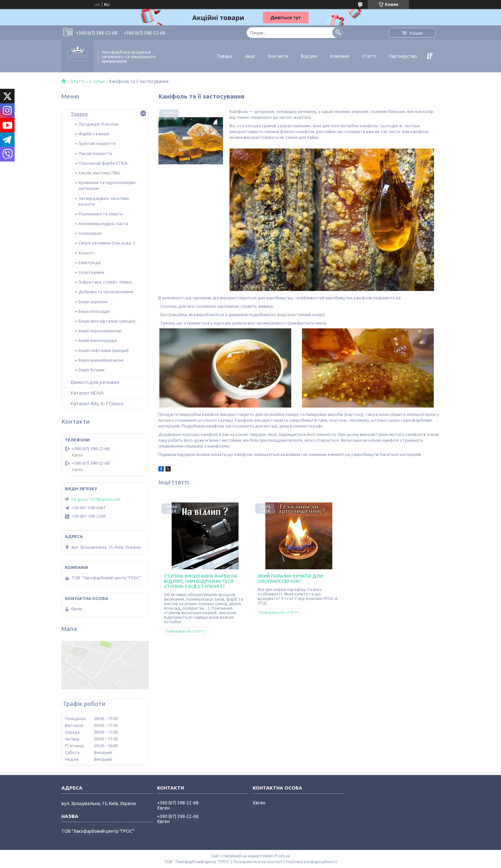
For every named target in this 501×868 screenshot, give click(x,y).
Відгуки (309, 56)
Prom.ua (282, 856)
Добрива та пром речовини (106, 292)
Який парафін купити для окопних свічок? (290, 579)
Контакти (278, 56)
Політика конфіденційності (311, 862)
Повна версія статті (185, 631)
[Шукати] (338, 32)
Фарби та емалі (94, 134)
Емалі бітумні (91, 370)
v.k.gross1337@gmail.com (96, 499)
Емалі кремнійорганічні (101, 360)
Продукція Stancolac (99, 124)
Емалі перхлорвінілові (100, 331)
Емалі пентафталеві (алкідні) (107, 321)
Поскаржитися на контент (258, 862)
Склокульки (90, 233)
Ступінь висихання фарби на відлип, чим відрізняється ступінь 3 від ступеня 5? (201, 581)
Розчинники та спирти (101, 214)
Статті (369, 56)
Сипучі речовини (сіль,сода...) (107, 243)
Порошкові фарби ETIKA (103, 163)
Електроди (90, 263)
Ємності (86, 253)
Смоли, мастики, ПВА (99, 173)
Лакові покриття (95, 153)
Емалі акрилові (93, 302)
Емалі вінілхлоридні (98, 340)
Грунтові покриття (97, 143)
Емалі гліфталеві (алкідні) (104, 350)
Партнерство (403, 56)
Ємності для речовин (95, 382)
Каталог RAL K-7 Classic (97, 403)
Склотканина (91, 272)
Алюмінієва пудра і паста (103, 223)
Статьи (97, 81)
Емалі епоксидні (94, 311)
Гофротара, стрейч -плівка (105, 282)
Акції (250, 56)
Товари (224, 56)
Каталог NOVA (87, 393)
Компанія (340, 56)
